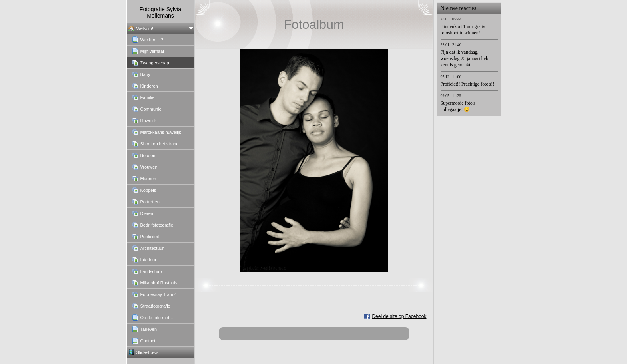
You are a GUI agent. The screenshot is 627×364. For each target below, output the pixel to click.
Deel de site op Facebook (399, 316)
